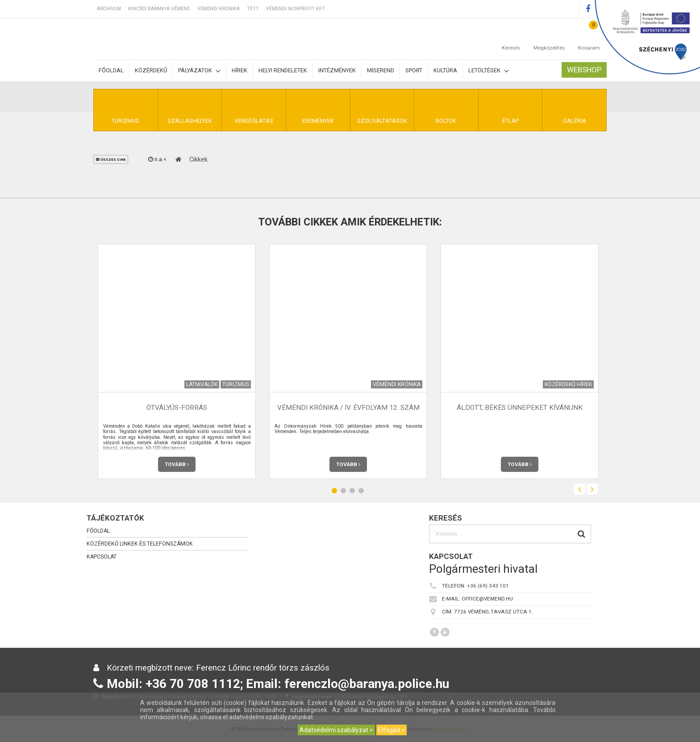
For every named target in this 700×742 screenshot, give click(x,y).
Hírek (240, 70)
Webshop (584, 70)
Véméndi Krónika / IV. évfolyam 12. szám (348, 408)
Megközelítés (549, 39)
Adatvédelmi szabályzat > (336, 730)
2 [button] (343, 490)
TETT (253, 9)
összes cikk (111, 160)
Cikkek (198, 159)
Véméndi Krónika (219, 9)
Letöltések (489, 71)
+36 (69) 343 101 (488, 586)
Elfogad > (392, 730)
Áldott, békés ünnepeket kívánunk (520, 408)
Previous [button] (580, 489)
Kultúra (445, 70)
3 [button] (352, 490)
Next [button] (592, 489)
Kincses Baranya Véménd (159, 9)
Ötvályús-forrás (177, 408)
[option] (177, 361)
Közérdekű (151, 70)
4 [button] (361, 490)
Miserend (381, 70)
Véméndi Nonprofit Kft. (296, 9)
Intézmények (337, 70)
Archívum (109, 9)
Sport (414, 70)
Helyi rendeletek (283, 70)
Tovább (177, 464)
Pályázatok (199, 71)
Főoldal (111, 70)
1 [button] (334, 490)
